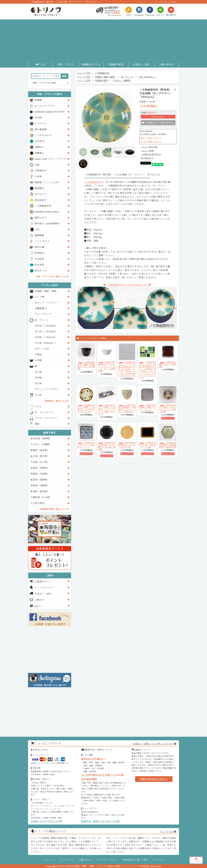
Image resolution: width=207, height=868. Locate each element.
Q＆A (173, 2)
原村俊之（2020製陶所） (48, 223)
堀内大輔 (39, 247)
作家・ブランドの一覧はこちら (52, 276)
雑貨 (37, 424)
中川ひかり (41, 194)
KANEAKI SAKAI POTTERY (50, 112)
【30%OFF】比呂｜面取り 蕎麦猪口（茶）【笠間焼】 (86, 365)
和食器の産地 (116, 64)
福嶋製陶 (39, 235)
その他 (38, 395)
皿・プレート (42, 320)
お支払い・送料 (141, 64)
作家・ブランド (66, 64)
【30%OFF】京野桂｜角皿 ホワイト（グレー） (147, 407)
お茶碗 (38, 360)
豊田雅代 (39, 188)
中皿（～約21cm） (47, 337)
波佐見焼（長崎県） (41, 438)
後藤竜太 (39, 153)
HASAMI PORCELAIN (47, 212)
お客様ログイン (41, 581)
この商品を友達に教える (151, 154)
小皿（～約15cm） (47, 331)
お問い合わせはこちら (153, 779)
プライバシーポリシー (107, 860)
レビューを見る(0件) (149, 147)
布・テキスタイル (44, 412)
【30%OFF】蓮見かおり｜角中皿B (168, 364)
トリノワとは (161, 2)
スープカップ (44, 314)
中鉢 (39, 378)
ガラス (38, 407)
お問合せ (37, 600)
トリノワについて (44, 587)
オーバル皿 (43, 349)
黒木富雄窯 (41, 129)
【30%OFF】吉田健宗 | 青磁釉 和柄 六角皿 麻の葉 (168, 445)
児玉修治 (39, 141)
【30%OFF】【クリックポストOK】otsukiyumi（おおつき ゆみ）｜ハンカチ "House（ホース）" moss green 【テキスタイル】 (127, 369)
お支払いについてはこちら (46, 821)
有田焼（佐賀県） (40, 468)
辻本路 (38, 176)
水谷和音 (39, 259)
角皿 (39, 354)
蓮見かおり (41, 218)
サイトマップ (159, 860)
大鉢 (39, 383)
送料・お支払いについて (151, 138)
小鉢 (39, 372)
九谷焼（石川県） (40, 462)
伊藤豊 (38, 100)
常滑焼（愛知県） (40, 491)
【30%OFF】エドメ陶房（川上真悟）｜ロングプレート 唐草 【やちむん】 (107, 409)
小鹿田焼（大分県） (41, 497)
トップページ (48, 860)
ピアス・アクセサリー (47, 418)
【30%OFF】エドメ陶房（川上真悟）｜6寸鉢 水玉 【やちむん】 (86, 408)
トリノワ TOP (84, 73)
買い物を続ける (147, 158)
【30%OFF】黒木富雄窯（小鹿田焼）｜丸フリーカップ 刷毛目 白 (127, 408)
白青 (37, 165)
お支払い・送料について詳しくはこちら (153, 744)
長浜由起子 (41, 200)
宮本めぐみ (41, 271)
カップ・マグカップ (48, 303)
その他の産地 (38, 503)
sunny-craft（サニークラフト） (52, 159)
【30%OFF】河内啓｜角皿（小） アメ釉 (147, 445)
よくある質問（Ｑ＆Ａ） (151, 141)
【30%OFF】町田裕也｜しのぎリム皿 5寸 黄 (127, 445)
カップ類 (39, 297)
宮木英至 (39, 265)
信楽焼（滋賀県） (40, 485)
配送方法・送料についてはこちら (100, 821)
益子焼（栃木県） (40, 456)
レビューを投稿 (147, 151)
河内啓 (38, 118)
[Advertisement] (103, 40)
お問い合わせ (166, 64)
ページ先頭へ (196, 860)
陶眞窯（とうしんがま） (48, 182)
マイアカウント (67, 860)
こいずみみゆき (43, 135)
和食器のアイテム (91, 64)
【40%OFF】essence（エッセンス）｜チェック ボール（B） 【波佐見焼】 (107, 367)
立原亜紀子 (41, 171)
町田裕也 (39, 253)
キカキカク (41, 123)
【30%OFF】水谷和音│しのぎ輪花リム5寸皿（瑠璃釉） (107, 446)
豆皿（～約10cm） (47, 326)
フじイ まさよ (42, 241)
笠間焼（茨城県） (40, 474)
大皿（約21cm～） (47, 343)
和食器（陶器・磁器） (47, 291)
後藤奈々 (39, 147)
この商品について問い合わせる (158, 123)
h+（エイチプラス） (46, 106)
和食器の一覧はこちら (57, 401)
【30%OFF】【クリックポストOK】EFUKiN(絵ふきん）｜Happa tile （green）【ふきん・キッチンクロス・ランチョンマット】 (147, 370)
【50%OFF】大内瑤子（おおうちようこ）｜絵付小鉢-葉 (168, 408)
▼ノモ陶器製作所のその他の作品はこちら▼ (127, 285)
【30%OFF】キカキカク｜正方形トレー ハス (86, 445)
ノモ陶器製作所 (43, 206)
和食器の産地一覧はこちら (54, 509)
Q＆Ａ (36, 606)
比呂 (37, 229)
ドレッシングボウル (48, 389)
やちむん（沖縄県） (41, 444)
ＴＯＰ (41, 64)
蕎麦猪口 (42, 308)
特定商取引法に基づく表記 (135, 860)
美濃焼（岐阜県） (40, 450)
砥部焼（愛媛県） (40, 480)
